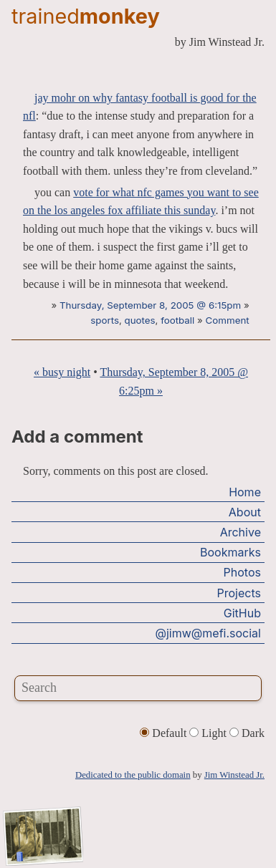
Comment (228, 320)
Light (209, 733)
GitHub (242, 613)
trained (86, 16)
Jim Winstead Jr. (234, 775)
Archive (241, 532)
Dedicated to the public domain (133, 775)
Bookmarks (230, 552)
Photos (242, 572)
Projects (239, 593)
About (245, 512)
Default (165, 733)
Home (245, 492)
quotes (140, 320)
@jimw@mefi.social (208, 633)
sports (105, 320)
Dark (247, 733)
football (177, 320)
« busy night (62, 372)
